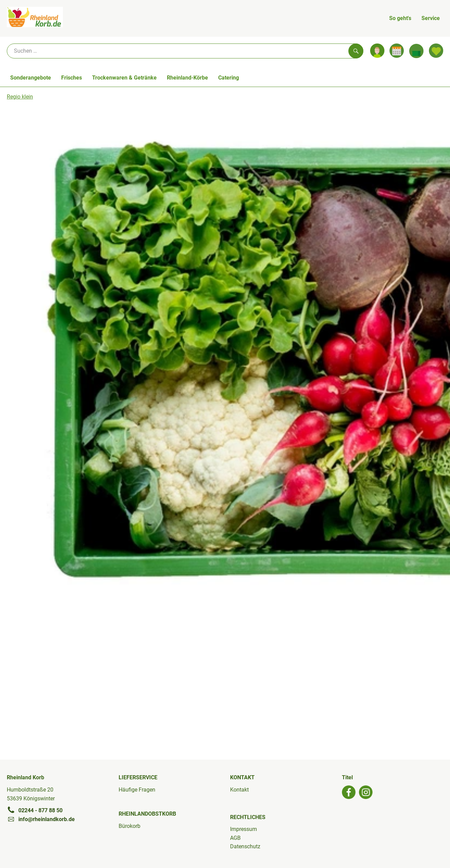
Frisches (72, 78)
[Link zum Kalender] (397, 51)
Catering (229, 78)
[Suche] (185, 51)
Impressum (244, 829)
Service (431, 18)
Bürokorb (129, 826)
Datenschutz (245, 846)
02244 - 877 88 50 (35, 810)
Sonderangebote (31, 78)
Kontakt (239, 790)
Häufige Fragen (137, 790)
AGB (235, 838)
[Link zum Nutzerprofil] (377, 51)
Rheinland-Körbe (187, 78)
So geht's (400, 18)
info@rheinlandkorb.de (41, 819)
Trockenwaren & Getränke (124, 78)
